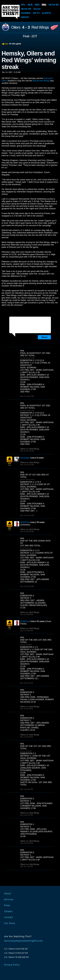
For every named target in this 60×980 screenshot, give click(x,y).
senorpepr (25, 458)
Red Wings (40, 27)
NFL (23, 5)
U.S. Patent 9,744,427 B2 (16, 953)
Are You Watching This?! (11, 12)
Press (7, 906)
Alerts (46, 13)
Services (9, 900)
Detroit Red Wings (41, 81)
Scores (26, 13)
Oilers (16, 27)
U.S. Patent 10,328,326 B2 (16, 957)
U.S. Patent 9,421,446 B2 (16, 949)
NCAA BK (54, 5)
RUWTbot (25, 522)
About (25, 17)
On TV (36, 13)
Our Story (10, 923)
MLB (30, 5)
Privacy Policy (12, 965)
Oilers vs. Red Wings (30, 449)
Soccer (37, 9)
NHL (44, 5)
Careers (8, 911)
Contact (8, 917)
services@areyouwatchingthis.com (23, 941)
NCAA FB (26, 9)
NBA (37, 5)
